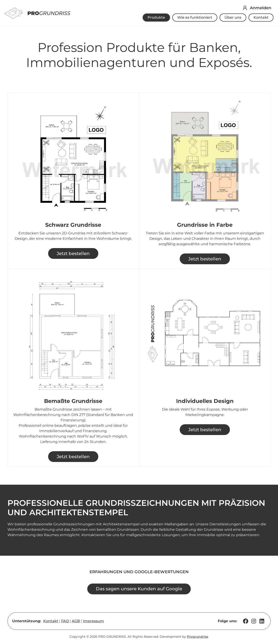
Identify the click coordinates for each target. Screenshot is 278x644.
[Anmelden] (245, 8)
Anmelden (261, 8)
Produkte (156, 17)
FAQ (65, 621)
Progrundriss (197, 637)
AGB (76, 621)
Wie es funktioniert (195, 17)
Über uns (233, 17)
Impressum (94, 621)
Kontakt (261, 17)
